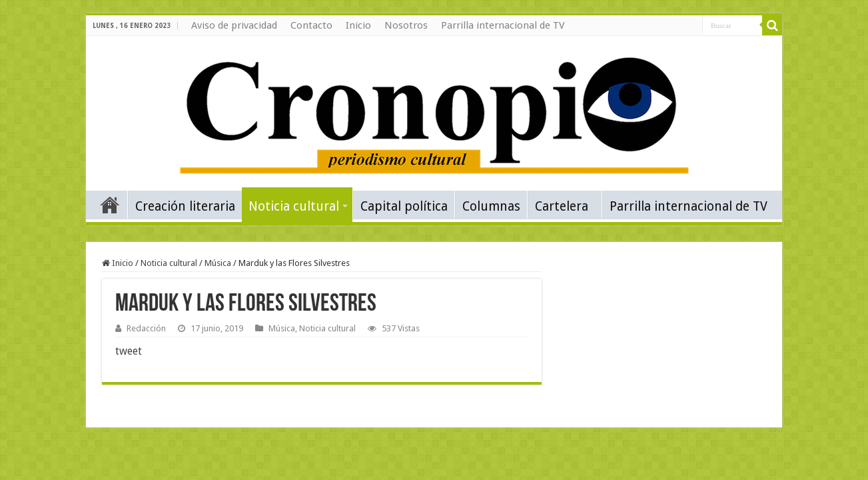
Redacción (146, 328)
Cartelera (562, 206)
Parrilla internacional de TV (503, 25)
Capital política (404, 206)
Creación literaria (185, 206)
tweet (129, 351)
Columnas (491, 206)
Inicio (358, 25)
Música (218, 263)
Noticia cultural (294, 206)
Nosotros (406, 25)
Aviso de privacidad (234, 25)
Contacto (311, 25)
